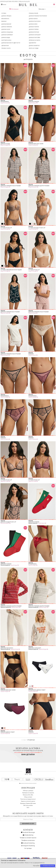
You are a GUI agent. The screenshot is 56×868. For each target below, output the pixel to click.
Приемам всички (48, 866)
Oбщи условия (28, 797)
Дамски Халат (6, 29)
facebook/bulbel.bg (29, 843)
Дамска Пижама (7, 27)
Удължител (32, 43)
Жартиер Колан (6, 40)
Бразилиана (5, 19)
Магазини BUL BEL (28, 795)
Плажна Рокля (33, 13)
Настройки (36, 866)
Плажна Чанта (6, 48)
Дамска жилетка (34, 46)
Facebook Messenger (29, 832)
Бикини (4, 21)
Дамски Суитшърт (35, 35)
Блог (28, 808)
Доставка (33, 803)
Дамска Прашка (6, 16)
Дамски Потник (34, 32)
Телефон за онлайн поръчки (28, 838)
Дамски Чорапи (34, 27)
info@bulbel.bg (29, 835)
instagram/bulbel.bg (29, 846)
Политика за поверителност (28, 799)
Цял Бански (5, 46)
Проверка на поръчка (28, 793)
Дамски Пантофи (34, 38)
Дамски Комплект (7, 35)
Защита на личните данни (28, 801)
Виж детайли (28, 755)
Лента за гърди (34, 48)
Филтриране (14, 9)
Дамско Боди (6, 38)
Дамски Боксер (6, 24)
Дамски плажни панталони (38, 16)
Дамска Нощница (7, 32)
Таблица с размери (28, 791)
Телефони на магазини (28, 840)
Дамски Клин (33, 24)
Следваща (31, 740)
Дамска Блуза (33, 19)
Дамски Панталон (35, 21)
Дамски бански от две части (11, 43)
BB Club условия (28, 805)
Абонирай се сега (28, 824)
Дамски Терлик (34, 29)
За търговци (28, 848)
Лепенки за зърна (35, 40)
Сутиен (4, 13)
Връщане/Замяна (25, 803)
